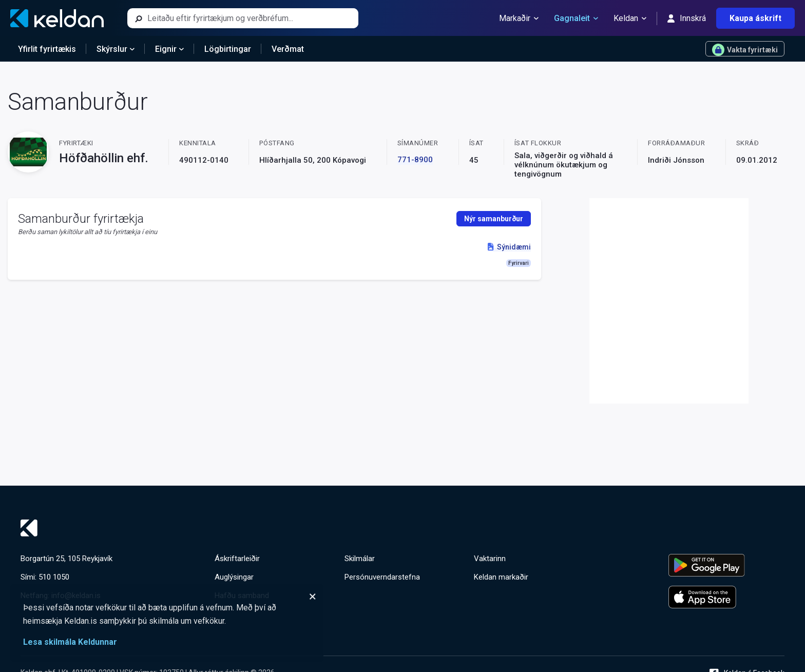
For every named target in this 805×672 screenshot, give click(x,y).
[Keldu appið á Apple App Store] (726, 597)
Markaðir (519, 18)
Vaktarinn (490, 559)
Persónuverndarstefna (382, 577)
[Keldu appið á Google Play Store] (726, 565)
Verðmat (288, 49)
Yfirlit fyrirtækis (47, 49)
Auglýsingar (234, 577)
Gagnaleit (576, 18)
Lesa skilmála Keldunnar (70, 642)
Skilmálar (360, 559)
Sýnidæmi (509, 247)
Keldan (630, 18)
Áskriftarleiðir (237, 559)
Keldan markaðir (501, 577)
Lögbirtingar (228, 49)
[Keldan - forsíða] (57, 18)
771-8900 (415, 160)
